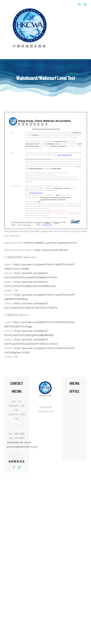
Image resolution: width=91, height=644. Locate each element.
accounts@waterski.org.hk (22, 447)
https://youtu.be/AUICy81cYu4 (51, 250)
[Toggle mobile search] (79, 4)
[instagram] (19, 467)
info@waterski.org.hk (17, 442)
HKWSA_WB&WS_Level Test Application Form (51, 243)
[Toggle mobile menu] (85, 4)
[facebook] (14, 467)
